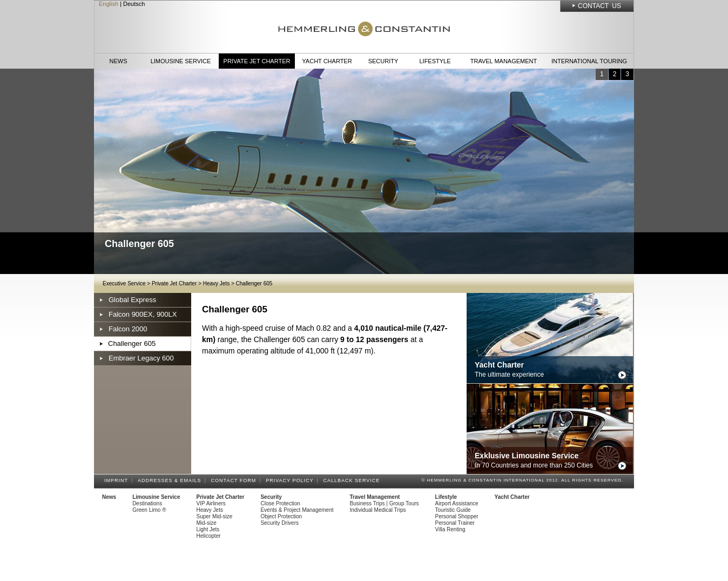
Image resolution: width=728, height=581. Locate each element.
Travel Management (504, 61)
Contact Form (235, 480)
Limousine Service (181, 61)
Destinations (147, 503)
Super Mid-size (215, 516)
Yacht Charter (327, 61)
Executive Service (124, 283)
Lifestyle (435, 61)
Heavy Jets (216, 283)
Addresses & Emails (171, 480)
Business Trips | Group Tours (385, 503)
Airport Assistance (457, 503)
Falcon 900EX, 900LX (143, 314)
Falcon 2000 (128, 329)
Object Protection (281, 516)
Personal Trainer (455, 523)
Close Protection (280, 503)
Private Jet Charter (257, 61)
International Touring (589, 61)
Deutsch (134, 4)
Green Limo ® (149, 510)
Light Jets (208, 529)
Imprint (118, 480)
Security (383, 61)
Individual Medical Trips (378, 510)
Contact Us (599, 6)
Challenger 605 (254, 283)
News (119, 61)
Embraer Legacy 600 (141, 358)
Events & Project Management (297, 510)
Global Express (132, 300)
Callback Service (353, 480)
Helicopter (209, 536)
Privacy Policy (291, 480)
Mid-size (207, 523)
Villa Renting (450, 529)
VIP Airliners (211, 503)
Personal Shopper (457, 516)
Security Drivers (279, 523)
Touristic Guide (453, 510)
